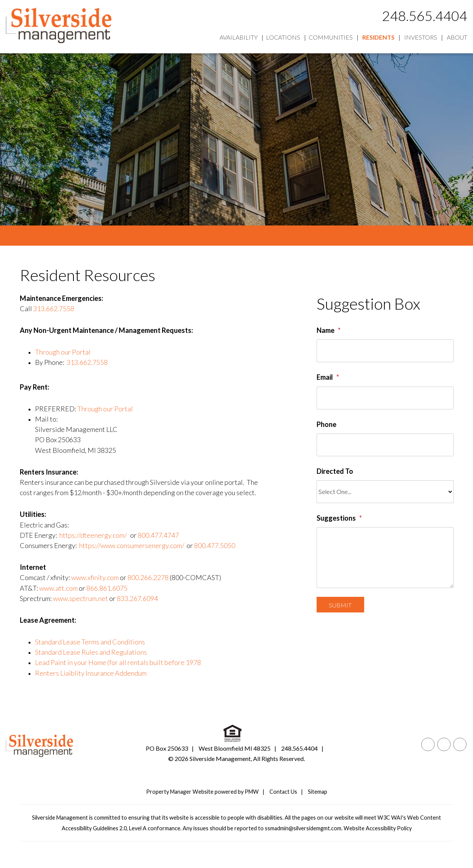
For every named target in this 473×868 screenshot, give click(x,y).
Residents (378, 37)
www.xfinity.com (95, 577)
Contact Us (283, 792)
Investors (421, 37)
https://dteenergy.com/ (93, 535)
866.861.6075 (107, 588)
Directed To (335, 471)
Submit (340, 605)
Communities (331, 37)
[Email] (385, 398)
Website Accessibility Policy (378, 828)
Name (326, 330)
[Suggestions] (385, 558)
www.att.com (58, 588)
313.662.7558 (54, 309)
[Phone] (385, 445)
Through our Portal (63, 352)
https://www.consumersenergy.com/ (132, 545)
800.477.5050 (215, 545)
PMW (252, 792)
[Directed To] (385, 492)
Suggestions (336, 518)
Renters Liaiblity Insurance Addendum (91, 673)
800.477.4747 (158, 535)
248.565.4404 (425, 16)
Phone (326, 424)
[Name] (385, 351)
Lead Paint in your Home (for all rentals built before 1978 (118, 662)
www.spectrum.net (80, 598)
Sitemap (318, 792)
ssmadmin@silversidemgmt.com (303, 828)
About (457, 37)
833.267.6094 (137, 598)
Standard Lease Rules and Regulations (91, 652)
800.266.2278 (148, 577)
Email (325, 377)
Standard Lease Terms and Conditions (90, 642)
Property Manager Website (180, 792)
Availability (239, 37)
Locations (283, 37)
